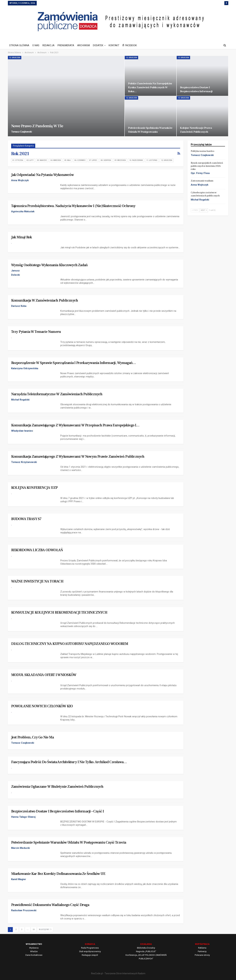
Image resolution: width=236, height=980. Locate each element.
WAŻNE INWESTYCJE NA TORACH (37, 581)
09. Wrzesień (120, 160)
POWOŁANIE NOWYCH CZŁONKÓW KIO (42, 706)
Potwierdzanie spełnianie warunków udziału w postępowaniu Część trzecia (69, 842)
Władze (34, 951)
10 (34, 929)
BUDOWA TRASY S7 (26, 519)
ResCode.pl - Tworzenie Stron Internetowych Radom (118, 973)
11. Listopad (152, 160)
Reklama (202, 948)
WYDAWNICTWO (34, 944)
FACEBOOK (130, 45)
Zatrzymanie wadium (202, 181)
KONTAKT (114, 45)
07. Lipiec (93, 160)
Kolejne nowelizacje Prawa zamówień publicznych (196, 130)
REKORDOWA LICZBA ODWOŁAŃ (37, 550)
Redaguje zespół (90, 955)
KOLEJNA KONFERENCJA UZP (34, 488)
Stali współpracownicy (90, 951)
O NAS (36, 45)
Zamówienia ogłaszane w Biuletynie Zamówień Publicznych (57, 787)
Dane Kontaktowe (34, 955)
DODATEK (98, 45)
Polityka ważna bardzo (202, 151)
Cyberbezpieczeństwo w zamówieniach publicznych (205, 194)
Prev (195, 210)
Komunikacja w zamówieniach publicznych (45, 300)
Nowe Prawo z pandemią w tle (37, 126)
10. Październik (136, 160)
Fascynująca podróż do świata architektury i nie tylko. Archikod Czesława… (69, 762)
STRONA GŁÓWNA (19, 45)
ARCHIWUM (84, 45)
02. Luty (30, 160)
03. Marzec (42, 160)
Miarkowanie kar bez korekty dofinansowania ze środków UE (58, 874)
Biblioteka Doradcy (146, 948)
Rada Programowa (90, 948)
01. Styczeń (18, 160)
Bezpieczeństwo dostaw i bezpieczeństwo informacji (196, 89)
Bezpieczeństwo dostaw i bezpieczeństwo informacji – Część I (58, 811)
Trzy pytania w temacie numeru (36, 332)
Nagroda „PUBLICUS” (146, 951)
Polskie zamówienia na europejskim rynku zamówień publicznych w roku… (150, 87)
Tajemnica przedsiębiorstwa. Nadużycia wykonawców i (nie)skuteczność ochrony (73, 206)
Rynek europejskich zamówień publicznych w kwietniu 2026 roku (207, 166)
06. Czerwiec (80, 160)
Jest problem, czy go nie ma (32, 737)
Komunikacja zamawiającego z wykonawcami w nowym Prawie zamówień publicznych (78, 457)
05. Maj (68, 160)
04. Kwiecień (56, 160)
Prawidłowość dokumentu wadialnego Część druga (50, 905)
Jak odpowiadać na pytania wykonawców (42, 175)
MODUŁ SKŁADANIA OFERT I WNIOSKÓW (44, 675)
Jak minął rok (22, 237)
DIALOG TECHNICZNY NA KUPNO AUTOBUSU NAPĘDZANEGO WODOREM (70, 644)
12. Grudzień (15, 58)
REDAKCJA (48, 45)
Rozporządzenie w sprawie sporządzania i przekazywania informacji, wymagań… (74, 363)
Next (204, 210)
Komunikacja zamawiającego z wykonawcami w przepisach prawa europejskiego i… (75, 425)
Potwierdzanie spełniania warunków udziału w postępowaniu (150, 130)
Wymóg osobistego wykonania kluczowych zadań (49, 265)
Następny (45, 929)
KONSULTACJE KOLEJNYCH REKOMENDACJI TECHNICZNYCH (59, 612)
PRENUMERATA (66, 45)
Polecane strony (202, 955)
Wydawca (34, 948)
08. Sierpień (106, 160)
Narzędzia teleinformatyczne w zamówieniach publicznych (57, 394)
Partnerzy (202, 951)
